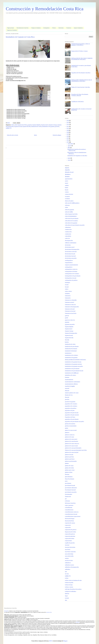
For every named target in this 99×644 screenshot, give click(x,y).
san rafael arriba (69, 556)
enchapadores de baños (71, 272)
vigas (66, 596)
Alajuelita (67, 170)
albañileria (68, 174)
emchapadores (69, 260)
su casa (67, 574)
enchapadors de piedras (71, 280)
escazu (67, 285)
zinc (66, 600)
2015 (68, 138)
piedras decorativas (70, 424)
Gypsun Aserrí (45, 125)
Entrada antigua (57, 135)
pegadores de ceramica (71, 404)
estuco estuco (68, 291)
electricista (68, 245)
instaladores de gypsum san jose (73, 364)
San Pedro (68, 550)
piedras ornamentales (71, 426)
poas (66, 481)
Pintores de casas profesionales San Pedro (76, 450)
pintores (67, 433)
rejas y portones (69, 505)
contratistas (68, 236)
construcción (68, 232)
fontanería (68, 298)
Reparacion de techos (70, 532)
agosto (70, 146)
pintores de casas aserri (71, 439)
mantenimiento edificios (71, 384)
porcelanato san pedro (71, 492)
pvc (66, 499)
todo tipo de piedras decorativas (73, 589)
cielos (13, 125)
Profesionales (69, 494)
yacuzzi (67, 598)
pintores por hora (69, 457)
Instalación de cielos (36, 127)
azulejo (67, 185)
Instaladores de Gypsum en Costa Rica (77, 156)
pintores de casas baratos (72, 441)
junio (69, 158)
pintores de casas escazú (71, 446)
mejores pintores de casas (72, 393)
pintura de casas (69, 466)
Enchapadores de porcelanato (73, 276)
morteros (78, 622)
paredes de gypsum (70, 402)
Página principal (10, 28)
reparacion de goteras (71, 530)
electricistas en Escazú (71, 252)
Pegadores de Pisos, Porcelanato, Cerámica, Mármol (80, 95)
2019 (68, 130)
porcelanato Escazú (70, 486)
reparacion (68, 525)
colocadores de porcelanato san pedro (75, 225)
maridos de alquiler (70, 386)
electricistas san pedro (71, 258)
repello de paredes (70, 543)
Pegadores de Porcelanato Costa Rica (81, 73)
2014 (68, 140)
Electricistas (61, 28)
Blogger (65, 641)
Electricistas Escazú (70, 254)
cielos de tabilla (69, 212)
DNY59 (51, 641)
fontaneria (68, 296)
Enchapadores (46, 28)
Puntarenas (68, 497)
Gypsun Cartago (53, 125)
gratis (66, 318)
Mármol (67, 391)
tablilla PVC (9, 128)
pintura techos (69, 472)
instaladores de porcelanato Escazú (74, 371)
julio (69, 148)
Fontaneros (69, 28)
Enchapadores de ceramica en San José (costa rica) (81, 110)
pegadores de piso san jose (72, 415)
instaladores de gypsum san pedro (74, 366)
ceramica (67, 197)
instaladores (68, 353)
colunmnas (68, 227)
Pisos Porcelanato (70, 479)
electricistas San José (70, 256)
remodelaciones (69, 510)
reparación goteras (70, 534)
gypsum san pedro (70, 324)
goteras (67, 316)
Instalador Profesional (71, 351)
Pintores (54, 28)
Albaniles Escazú (69, 172)
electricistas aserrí (70, 247)
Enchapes (67, 283)
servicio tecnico (69, 561)
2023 (68, 126)
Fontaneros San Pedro (71, 313)
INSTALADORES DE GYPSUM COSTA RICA (75, 360)
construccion (68, 230)
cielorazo (67, 205)
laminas (67, 377)
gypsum (30, 125)
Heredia (67, 340)
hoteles (67, 342)
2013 (68, 142)
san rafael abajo (69, 554)
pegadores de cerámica (71, 406)
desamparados (69, 241)
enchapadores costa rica (71, 269)
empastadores (69, 263)
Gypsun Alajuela (36, 125)
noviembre (71, 144)
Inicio (35, 135)
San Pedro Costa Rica (70, 552)
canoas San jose (69, 194)
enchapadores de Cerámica (72, 274)
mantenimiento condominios (73, 382)
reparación (68, 528)
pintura (67, 463)
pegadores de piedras (71, 408)
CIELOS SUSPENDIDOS (71, 216)
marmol (67, 388)
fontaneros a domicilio (71, 300)
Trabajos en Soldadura (36, 28)
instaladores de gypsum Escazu (73, 362)
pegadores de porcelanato (72, 419)
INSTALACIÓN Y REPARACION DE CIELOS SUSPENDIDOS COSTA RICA (82, 81)
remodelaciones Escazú (71, 514)
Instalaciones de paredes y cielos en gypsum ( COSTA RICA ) (81, 44)
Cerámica (67, 199)
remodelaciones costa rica (72, 512)
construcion (68, 234)
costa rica (67, 238)
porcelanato (68, 483)
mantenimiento (69, 380)
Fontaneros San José (70, 311)
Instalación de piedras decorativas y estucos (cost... (77, 150)
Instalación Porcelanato (71, 349)
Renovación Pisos (69, 521)
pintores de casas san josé (72, 452)
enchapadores (69, 267)
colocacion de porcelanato (72, 219)
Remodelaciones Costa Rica (22, 28)
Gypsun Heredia (27, 127)
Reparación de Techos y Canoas (79, 51)
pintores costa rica (70, 435)
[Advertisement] (34, 21)
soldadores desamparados (72, 567)
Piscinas (67, 474)
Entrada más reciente (13, 135)
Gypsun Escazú (18, 127)
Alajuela (67, 168)
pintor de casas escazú (71, 430)
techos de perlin (69, 583)
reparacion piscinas (70, 536)
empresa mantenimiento (71, 265)
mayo (69, 160)
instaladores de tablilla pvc (72, 373)
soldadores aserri (69, 565)
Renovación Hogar (70, 519)
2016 (68, 136)
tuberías (67, 594)
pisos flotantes (69, 477)
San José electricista (70, 547)
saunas (67, 558)
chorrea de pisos (69, 201)
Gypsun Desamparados (71, 333)
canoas (67, 192)
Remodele (6, 611)
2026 (68, 121)
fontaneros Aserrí (69, 302)
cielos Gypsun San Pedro (21, 125)
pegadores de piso (70, 411)
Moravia (67, 397)
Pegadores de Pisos (70, 417)
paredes (57, 127)
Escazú (67, 287)
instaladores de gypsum (48, 127)
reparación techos (70, 539)
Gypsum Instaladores (78, 28)
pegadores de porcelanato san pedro (74, 422)
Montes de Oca (69, 395)
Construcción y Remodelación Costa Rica (45, 9)
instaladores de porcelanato (72, 369)
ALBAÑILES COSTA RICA (77, 102)
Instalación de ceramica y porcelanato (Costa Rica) (81, 66)
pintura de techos (69, 468)
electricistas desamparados (72, 249)
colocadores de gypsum (71, 223)
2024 (68, 124)
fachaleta (67, 294)
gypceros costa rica (70, 320)
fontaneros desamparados (72, 307)
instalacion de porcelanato (72, 347)
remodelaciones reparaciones (73, 516)
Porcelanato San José (70, 490)
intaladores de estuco (70, 375)
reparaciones (68, 541)
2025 (68, 123)
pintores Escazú (69, 455)
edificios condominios (71, 243)
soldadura (68, 569)
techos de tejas (69, 585)
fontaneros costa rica (70, 305)
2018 (68, 132)
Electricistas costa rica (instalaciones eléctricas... (77, 153)
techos (67, 578)
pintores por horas (70, 459)
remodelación (69, 508)
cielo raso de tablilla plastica (72, 203)
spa (66, 572)
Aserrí (67, 183)
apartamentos (69, 179)
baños (67, 188)
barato (67, 190)
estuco (67, 289)
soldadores (68, 563)
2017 (68, 134)
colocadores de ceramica (71, 221)
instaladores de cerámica (71, 355)
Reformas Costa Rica (70, 503)
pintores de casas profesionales (73, 448)
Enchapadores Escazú (71, 278)
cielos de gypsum (69, 210)
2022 (68, 128)
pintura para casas (70, 470)
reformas (67, 501)
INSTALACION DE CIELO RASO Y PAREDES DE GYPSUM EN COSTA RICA (82, 59)
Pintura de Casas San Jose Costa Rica (81, 87)
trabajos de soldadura (71, 591)
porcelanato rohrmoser (71, 488)
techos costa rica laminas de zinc (73, 580)
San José (67, 545)
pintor (67, 428)
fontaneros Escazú (70, 309)
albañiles (67, 177)
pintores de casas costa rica (72, 444)
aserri (66, 181)
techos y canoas (69, 587)
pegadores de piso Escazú (72, 413)
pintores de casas (69, 437)
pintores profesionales (71, 461)
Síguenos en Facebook (12, 30)
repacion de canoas (70, 523)
